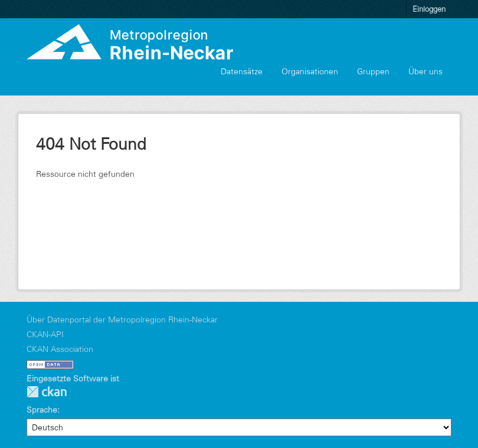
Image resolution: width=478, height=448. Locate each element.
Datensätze (242, 71)
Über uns (425, 71)
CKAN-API (45, 334)
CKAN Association (60, 349)
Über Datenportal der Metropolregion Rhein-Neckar (122, 319)
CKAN (47, 392)
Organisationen (310, 71)
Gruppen (373, 71)
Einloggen (429, 9)
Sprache (42, 410)
